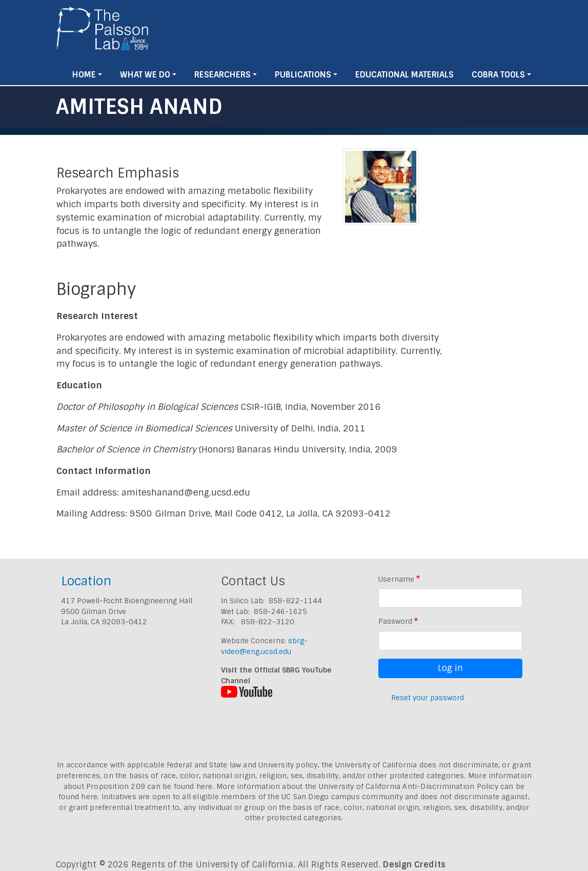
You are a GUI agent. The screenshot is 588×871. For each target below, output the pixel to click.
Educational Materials (404, 75)
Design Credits (414, 865)
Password (395, 621)
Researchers (222, 75)
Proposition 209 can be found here (149, 786)
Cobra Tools (498, 75)
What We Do (145, 75)
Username (396, 579)
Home (84, 75)
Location (86, 581)
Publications (303, 75)
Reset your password (428, 698)
